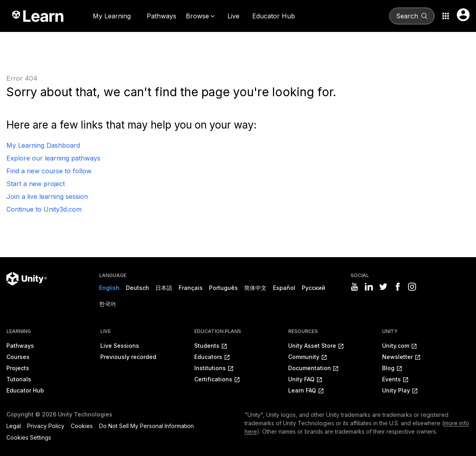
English (109, 288)
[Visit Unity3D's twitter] (383, 287)
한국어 (108, 304)
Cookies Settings (29, 437)
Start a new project (36, 184)
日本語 (164, 288)
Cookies (82, 426)
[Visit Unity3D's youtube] (355, 287)
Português (223, 288)
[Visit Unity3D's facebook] (398, 287)
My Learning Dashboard (43, 145)
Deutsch (137, 288)
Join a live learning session (47, 196)
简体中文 (255, 288)
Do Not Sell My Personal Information (146, 426)
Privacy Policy (46, 426)
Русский (314, 288)
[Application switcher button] (446, 16)
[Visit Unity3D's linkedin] (369, 287)
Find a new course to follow (49, 171)
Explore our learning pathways (53, 158)
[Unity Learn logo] (38, 16)
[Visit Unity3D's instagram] (412, 287)
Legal (14, 426)
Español (284, 288)
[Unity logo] (27, 279)
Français (191, 288)
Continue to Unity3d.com (44, 209)
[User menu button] (463, 15)
